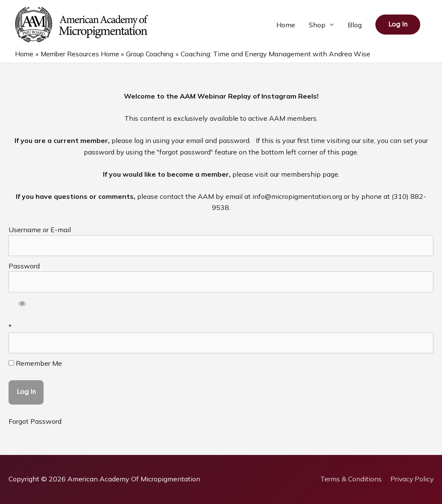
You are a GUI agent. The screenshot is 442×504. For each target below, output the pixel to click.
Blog (355, 25)
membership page (310, 174)
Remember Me (35, 363)
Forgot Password (35, 421)
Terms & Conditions (350, 479)
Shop (317, 25)
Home (286, 25)
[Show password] (22, 305)
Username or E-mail (40, 230)
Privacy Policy (411, 479)
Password (24, 266)
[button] (398, 24)
